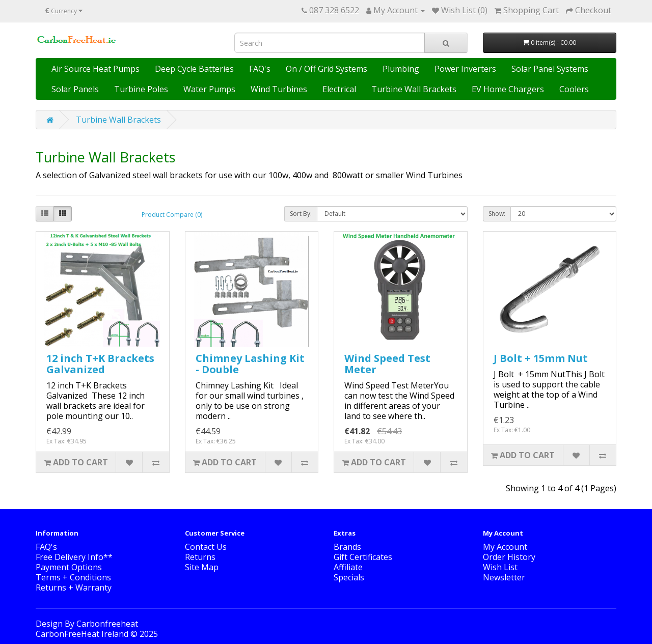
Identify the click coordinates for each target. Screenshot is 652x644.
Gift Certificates (363, 557)
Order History (509, 557)
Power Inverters (465, 69)
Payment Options (69, 567)
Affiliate (348, 567)
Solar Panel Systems (550, 69)
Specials (349, 577)
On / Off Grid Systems (327, 69)
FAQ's (260, 69)
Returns (200, 557)
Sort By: (301, 214)
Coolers (574, 89)
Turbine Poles (141, 89)
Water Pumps (209, 89)
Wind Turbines (279, 89)
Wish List (500, 567)
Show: (497, 214)
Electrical (339, 89)
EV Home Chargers (508, 89)
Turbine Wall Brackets (414, 89)
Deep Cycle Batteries (194, 69)
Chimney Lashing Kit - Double (250, 364)
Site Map (202, 567)
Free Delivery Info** (74, 557)
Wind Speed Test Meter (387, 364)
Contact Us (206, 547)
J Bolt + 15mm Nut (541, 358)
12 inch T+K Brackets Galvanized (100, 364)
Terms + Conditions (73, 577)
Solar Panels (75, 89)
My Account (505, 547)
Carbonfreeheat (107, 624)
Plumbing (401, 69)
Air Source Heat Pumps (96, 69)
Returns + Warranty (74, 587)
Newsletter (504, 577)
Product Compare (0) (172, 215)
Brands (347, 547)
